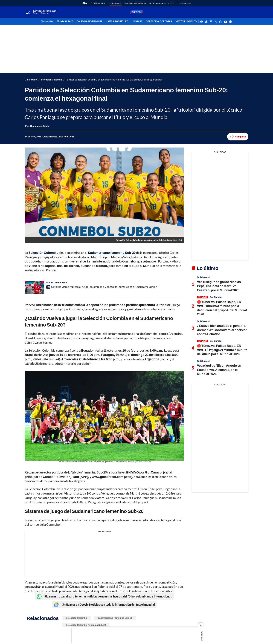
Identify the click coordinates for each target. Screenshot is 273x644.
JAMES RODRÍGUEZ (117, 21)
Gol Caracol (116, 3)
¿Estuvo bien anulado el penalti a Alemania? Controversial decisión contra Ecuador (222, 330)
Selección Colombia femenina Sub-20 (86, 625)
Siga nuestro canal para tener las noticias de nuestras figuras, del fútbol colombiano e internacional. (104, 596)
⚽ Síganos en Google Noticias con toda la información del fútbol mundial (104, 605)
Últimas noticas (98, 3)
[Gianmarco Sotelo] (40, 126)
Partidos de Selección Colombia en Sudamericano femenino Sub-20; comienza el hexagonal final (114, 80)
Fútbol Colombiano (57, 282)
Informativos (184, 3)
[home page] (85, 3)
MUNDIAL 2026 (65, 21)
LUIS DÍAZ (137, 21)
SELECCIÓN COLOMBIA (159, 21)
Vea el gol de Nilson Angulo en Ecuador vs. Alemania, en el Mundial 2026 (219, 370)
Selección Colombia (52, 80)
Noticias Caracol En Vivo (162, 3)
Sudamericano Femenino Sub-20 (115, 618)
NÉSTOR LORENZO (186, 21)
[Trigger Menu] (28, 12)
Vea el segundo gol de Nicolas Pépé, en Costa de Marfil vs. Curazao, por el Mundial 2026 (219, 286)
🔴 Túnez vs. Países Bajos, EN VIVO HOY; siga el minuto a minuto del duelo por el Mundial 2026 (222, 350)
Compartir (238, 137)
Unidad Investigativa (136, 3)
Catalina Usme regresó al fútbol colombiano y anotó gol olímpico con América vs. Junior (104, 287)
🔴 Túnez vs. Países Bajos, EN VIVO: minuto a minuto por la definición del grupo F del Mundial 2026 (222, 308)
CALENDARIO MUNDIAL (90, 21)
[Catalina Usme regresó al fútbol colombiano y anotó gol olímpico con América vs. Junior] (34, 287)
